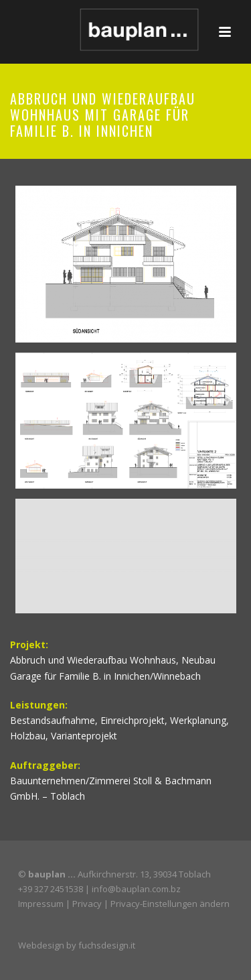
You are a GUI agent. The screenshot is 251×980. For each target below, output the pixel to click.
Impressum (41, 904)
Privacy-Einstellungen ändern (170, 904)
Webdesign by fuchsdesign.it (77, 945)
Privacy (87, 904)
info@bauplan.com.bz (136, 889)
